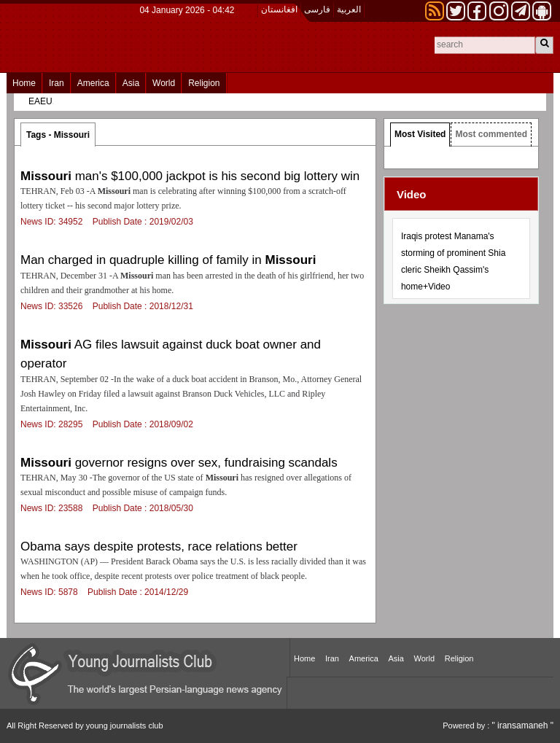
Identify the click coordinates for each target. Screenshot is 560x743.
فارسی (317, 9)
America (93, 83)
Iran (57, 83)
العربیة (349, 9)
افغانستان (279, 9)
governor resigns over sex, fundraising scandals (179, 463)
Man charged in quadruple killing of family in (168, 260)
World (164, 83)
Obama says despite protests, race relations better (159, 546)
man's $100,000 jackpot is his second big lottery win (190, 176)
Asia (131, 83)
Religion (204, 83)
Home (24, 83)
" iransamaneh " (522, 726)
